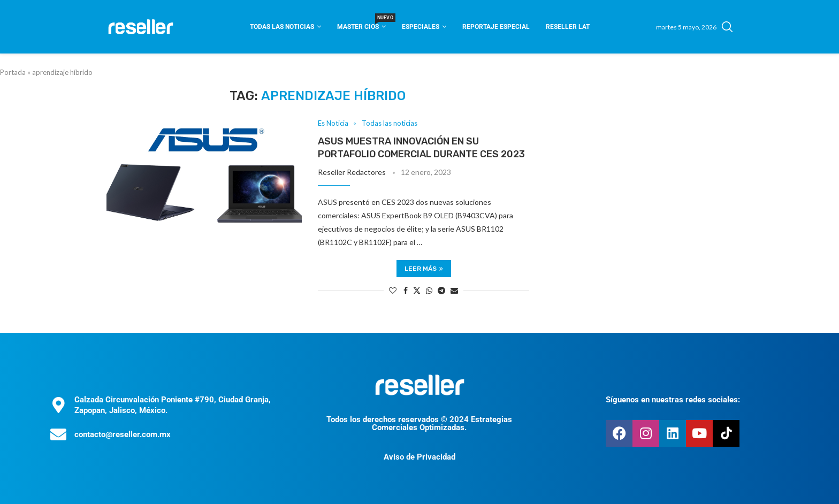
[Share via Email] (454, 290)
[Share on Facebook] (406, 290)
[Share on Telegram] (441, 290)
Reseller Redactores (352, 172)
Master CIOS (361, 23)
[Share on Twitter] (417, 290)
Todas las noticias (282, 27)
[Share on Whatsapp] (429, 290)
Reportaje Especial (496, 27)
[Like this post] (393, 290)
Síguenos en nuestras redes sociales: (673, 400)
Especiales (421, 27)
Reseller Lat (568, 27)
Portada (13, 72)
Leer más (424, 269)
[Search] (727, 27)
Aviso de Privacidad (419, 457)
